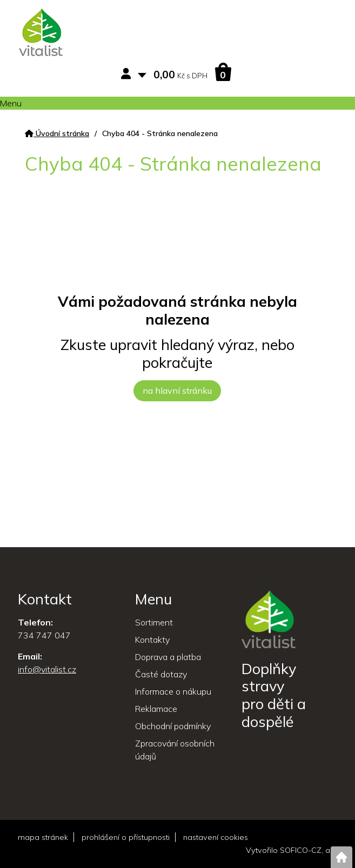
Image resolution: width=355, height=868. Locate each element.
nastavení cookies (216, 837)
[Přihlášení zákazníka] (128, 74)
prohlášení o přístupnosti (126, 837)
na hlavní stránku (177, 391)
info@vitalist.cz (47, 669)
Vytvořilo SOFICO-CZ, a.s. (292, 850)
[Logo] (41, 34)
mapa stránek (43, 837)
